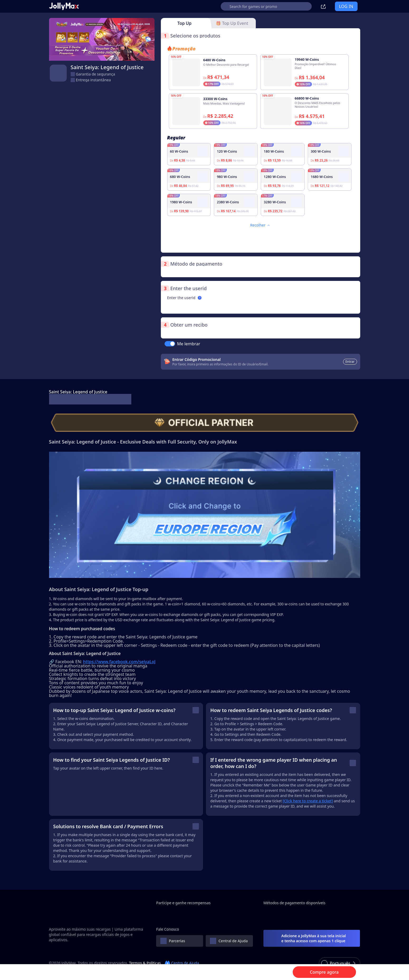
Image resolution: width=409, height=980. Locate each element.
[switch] (170, 344)
